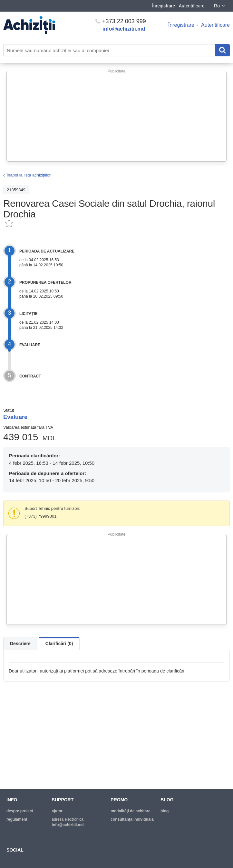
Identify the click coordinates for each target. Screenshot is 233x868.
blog (165, 811)
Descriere (20, 644)
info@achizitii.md (124, 29)
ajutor (57, 811)
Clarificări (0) (59, 644)
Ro (220, 6)
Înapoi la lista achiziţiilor (29, 175)
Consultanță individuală (132, 819)
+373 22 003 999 (121, 21)
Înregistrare (164, 6)
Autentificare (192, 6)
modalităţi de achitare (130, 811)
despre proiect (20, 811)
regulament (17, 819)
